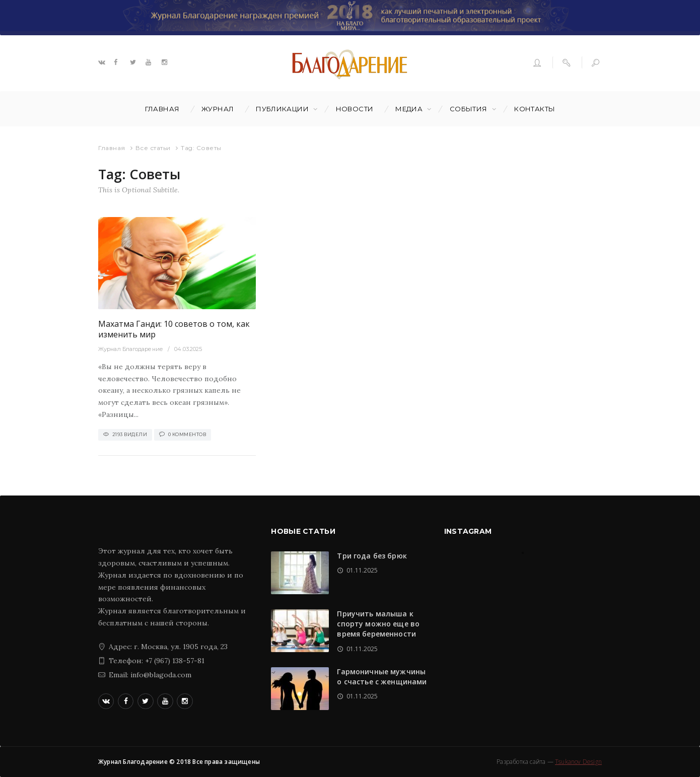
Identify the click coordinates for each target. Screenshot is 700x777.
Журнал (218, 109)
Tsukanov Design (578, 762)
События (469, 109)
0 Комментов (187, 434)
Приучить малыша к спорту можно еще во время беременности (378, 624)
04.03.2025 (188, 349)
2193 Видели (130, 434)
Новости (355, 109)
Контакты (535, 109)
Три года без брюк (372, 556)
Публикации (282, 109)
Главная (162, 109)
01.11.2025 (362, 570)
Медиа (409, 109)
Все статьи (153, 148)
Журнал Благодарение (131, 349)
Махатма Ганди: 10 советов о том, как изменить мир (174, 329)
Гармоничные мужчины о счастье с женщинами (382, 677)
